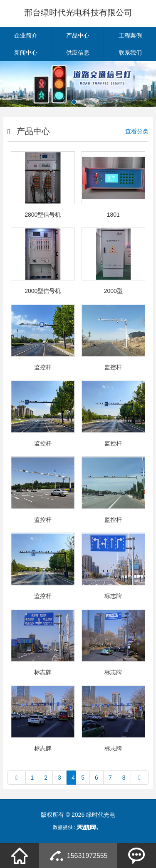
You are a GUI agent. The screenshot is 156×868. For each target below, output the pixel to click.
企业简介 (26, 35)
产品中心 (78, 35)
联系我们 (130, 53)
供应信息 (78, 53)
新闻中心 (26, 53)
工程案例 (130, 35)
